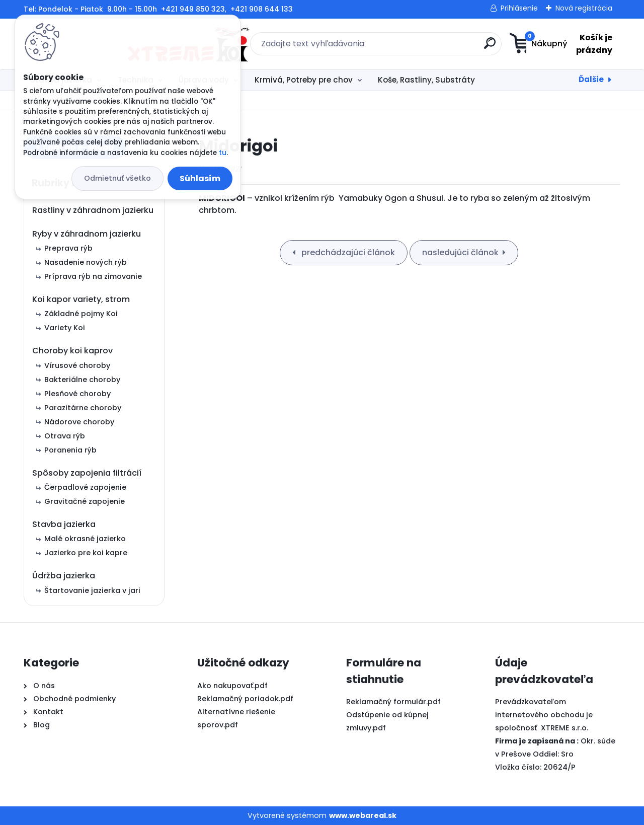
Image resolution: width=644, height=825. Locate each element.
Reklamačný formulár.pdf (393, 702)
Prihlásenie (519, 8)
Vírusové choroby (77, 365)
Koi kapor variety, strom (81, 299)
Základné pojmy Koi (81, 314)
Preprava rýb (68, 248)
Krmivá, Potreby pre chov (304, 80)
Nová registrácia (584, 8)
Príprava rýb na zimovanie (93, 276)
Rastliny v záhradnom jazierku (93, 210)
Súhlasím (200, 178)
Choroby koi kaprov (72, 351)
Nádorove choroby (79, 422)
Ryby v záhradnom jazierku (87, 234)
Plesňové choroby (77, 394)
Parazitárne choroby (83, 408)
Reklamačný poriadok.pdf (245, 699)
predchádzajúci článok (347, 252)
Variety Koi (65, 328)
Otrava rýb (65, 436)
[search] (420, 47)
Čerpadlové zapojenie (85, 487)
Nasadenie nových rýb (86, 262)
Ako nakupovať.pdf (232, 686)
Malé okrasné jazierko (85, 539)
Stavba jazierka (64, 524)
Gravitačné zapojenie (85, 501)
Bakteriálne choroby (82, 380)
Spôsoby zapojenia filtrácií (87, 473)
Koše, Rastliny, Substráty (426, 80)
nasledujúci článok (460, 252)
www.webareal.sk (363, 815)
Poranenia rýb (70, 450)
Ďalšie (591, 79)
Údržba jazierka (64, 576)
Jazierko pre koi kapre (86, 553)
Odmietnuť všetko (117, 178)
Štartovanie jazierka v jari (92, 590)
